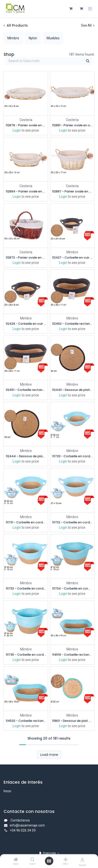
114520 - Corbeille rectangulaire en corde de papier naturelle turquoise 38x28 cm (26, 721)
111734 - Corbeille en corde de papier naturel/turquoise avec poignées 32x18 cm (72, 588)
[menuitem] (13, 38)
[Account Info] (82, 860)
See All (88, 25)
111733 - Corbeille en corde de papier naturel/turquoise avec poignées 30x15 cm (26, 588)
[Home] (16, 860)
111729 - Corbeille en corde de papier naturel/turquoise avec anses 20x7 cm (72, 456)
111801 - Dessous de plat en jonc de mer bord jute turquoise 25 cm (72, 721)
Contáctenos (20, 820)
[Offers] (66, 860)
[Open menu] (49, 861)
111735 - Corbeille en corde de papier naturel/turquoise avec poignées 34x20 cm (26, 654)
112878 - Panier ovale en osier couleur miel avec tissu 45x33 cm (26, 125)
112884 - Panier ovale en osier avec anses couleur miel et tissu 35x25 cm (26, 191)
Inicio (7, 791)
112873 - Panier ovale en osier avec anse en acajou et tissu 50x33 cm (26, 258)
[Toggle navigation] (90, 9)
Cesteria (26, 120)
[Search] (32, 860)
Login (17, 130)
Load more (49, 754)
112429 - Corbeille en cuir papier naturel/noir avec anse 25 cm (26, 324)
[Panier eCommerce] (71, 9)
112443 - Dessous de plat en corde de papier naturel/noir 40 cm (72, 390)
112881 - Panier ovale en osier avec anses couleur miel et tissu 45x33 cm (72, 125)
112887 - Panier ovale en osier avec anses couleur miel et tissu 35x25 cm (72, 191)
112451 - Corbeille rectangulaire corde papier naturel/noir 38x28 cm (26, 390)
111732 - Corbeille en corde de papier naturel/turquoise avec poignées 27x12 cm (72, 522)
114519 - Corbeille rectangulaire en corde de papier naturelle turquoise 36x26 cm (72, 654)
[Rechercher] (88, 61)
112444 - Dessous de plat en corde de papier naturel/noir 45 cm (26, 456)
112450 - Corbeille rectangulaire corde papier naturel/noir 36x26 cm (72, 324)
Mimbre (72, 252)
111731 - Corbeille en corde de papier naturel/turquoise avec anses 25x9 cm (26, 522)
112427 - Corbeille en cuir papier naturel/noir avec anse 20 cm (72, 258)
